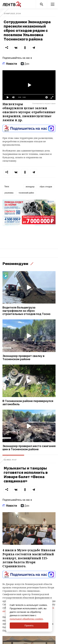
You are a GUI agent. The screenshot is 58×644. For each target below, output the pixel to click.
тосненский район (26, 193)
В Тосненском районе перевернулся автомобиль (28, 403)
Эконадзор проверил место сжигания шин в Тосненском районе (29, 448)
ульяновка (9, 193)
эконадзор (30, 187)
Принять (29, 625)
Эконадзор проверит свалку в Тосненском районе (23, 358)
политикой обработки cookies (26, 619)
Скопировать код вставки (44, 103)
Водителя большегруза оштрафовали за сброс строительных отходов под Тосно (26, 311)
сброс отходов (46, 187)
